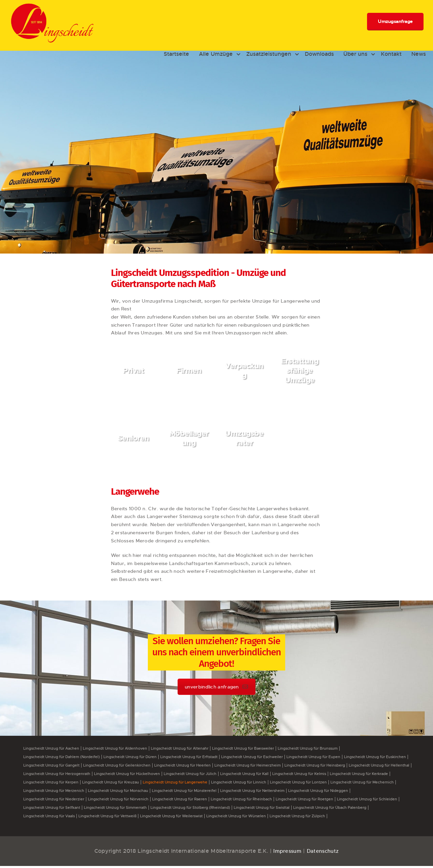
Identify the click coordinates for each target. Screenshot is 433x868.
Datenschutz (324, 853)
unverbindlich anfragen (216, 687)
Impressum (286, 853)
